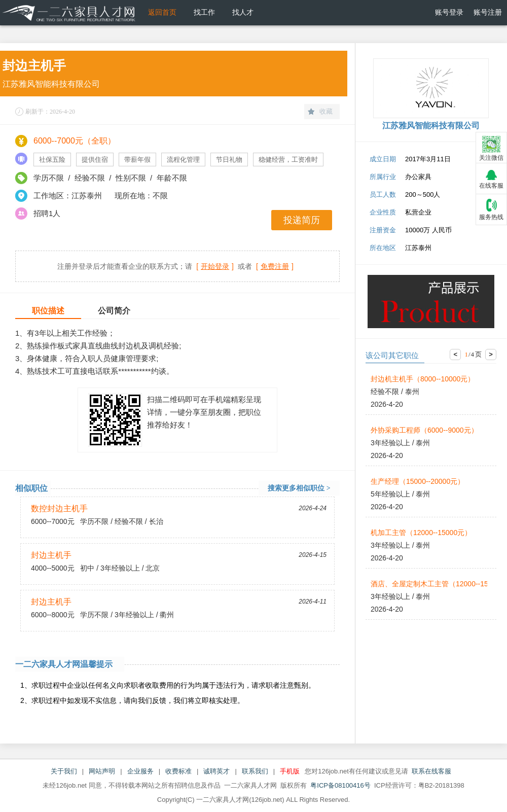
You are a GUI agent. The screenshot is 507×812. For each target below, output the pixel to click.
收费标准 (178, 771)
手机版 (290, 771)
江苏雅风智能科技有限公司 (51, 84)
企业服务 (140, 771)
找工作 (204, 12)
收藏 (326, 111)
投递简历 (302, 220)
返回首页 (162, 12)
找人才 (243, 12)
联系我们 (255, 771)
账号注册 (488, 12)
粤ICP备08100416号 (340, 785)
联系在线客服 (431, 771)
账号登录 (449, 12)
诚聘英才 (216, 771)
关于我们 (64, 771)
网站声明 (102, 771)
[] (215, 266)
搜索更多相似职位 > (299, 488)
